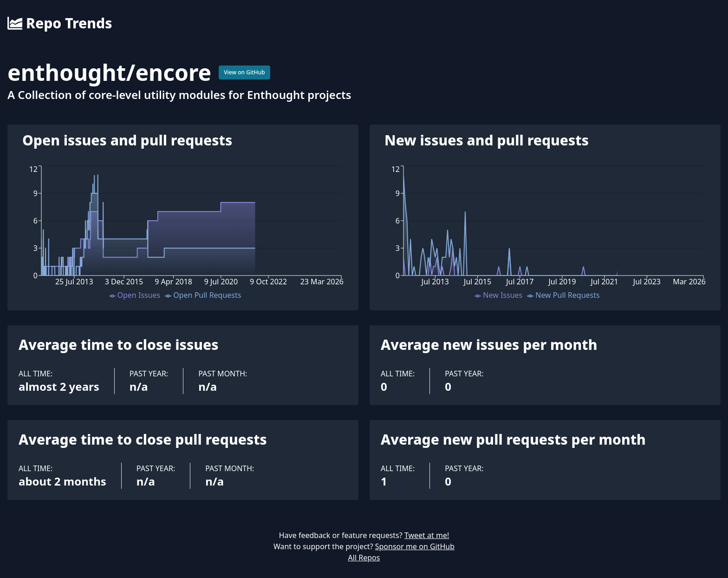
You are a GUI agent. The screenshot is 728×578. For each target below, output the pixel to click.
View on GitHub (244, 72)
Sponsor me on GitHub (415, 546)
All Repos (364, 558)
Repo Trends (60, 23)
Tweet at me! (427, 535)
